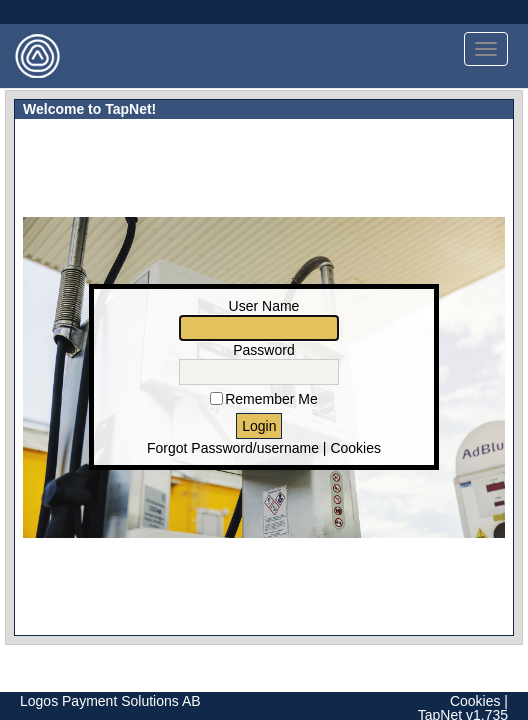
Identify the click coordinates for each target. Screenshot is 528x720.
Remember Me (271, 399)
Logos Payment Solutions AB (110, 701)
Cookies (355, 448)
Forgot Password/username (233, 448)
